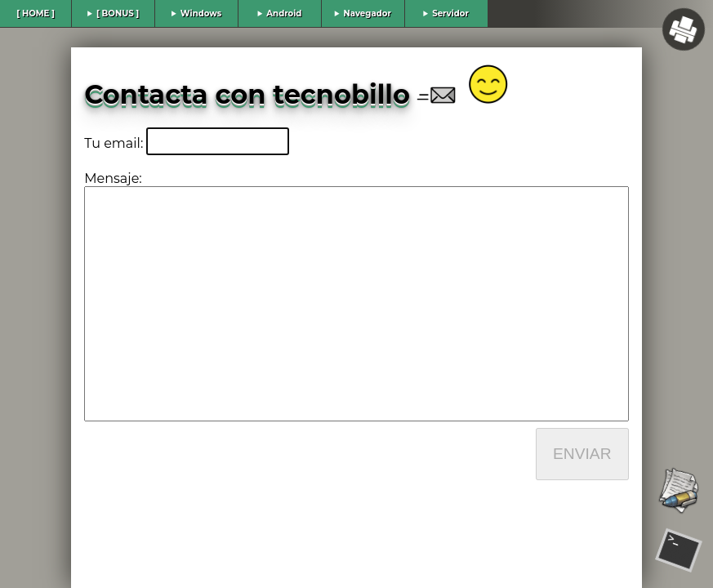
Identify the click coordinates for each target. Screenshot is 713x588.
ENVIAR (582, 454)
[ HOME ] (36, 13)
